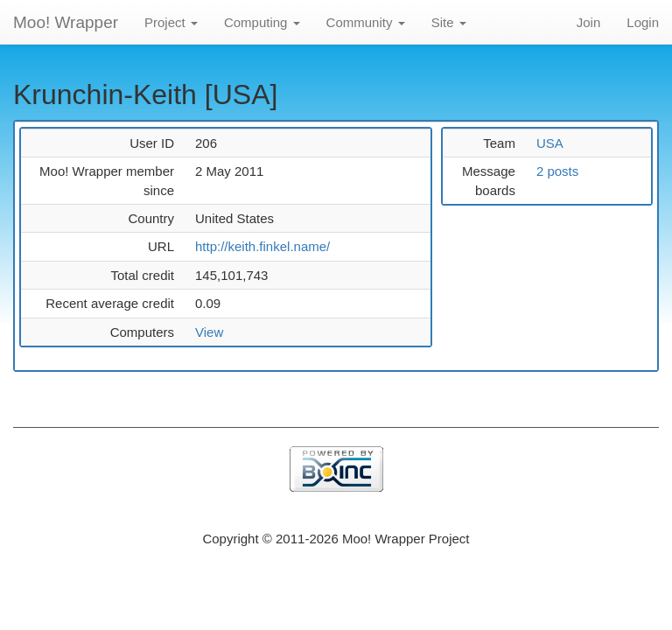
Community (366, 22)
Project (171, 22)
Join (589, 22)
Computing (262, 22)
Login (643, 22)
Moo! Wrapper (66, 22)
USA (550, 143)
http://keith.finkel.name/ (262, 246)
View (209, 332)
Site (449, 22)
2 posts (557, 171)
